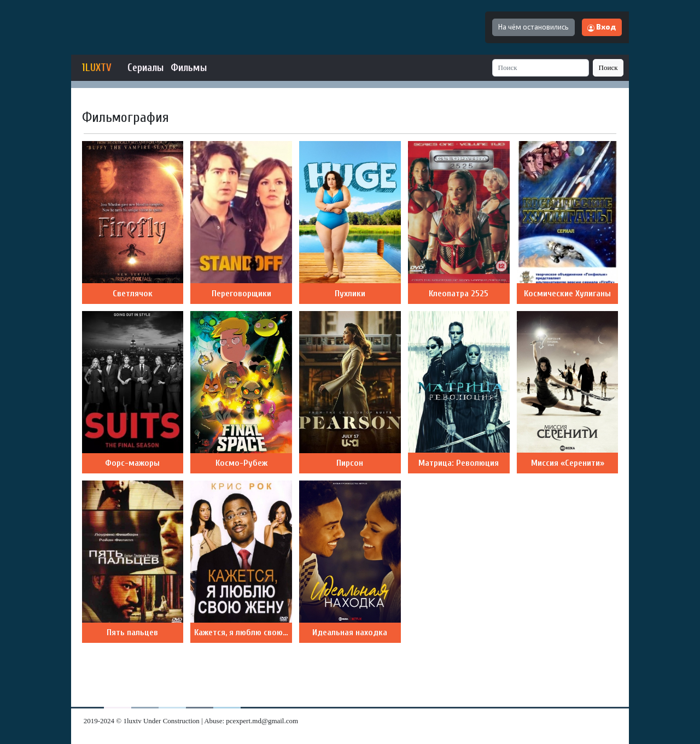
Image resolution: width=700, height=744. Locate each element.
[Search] (541, 68)
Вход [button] (602, 27)
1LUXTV (97, 68)
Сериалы (145, 68)
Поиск (608, 68)
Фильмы (189, 68)
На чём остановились (533, 27)
